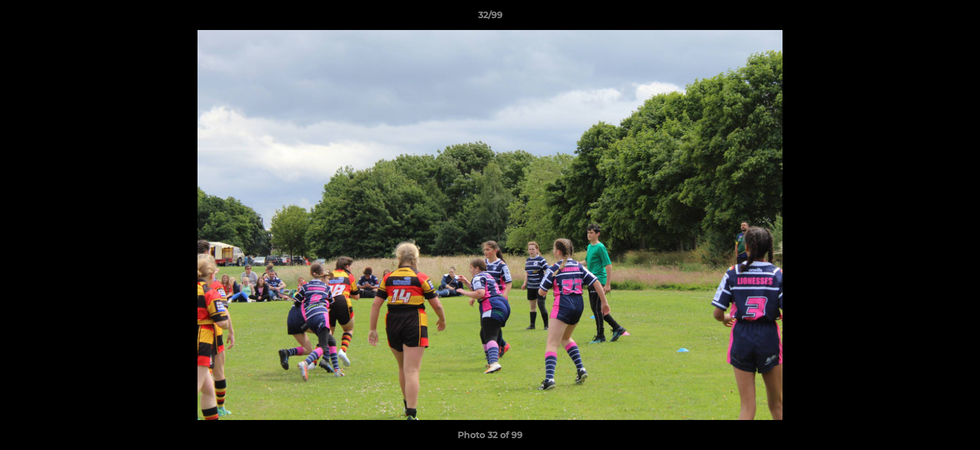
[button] (957, 18)
